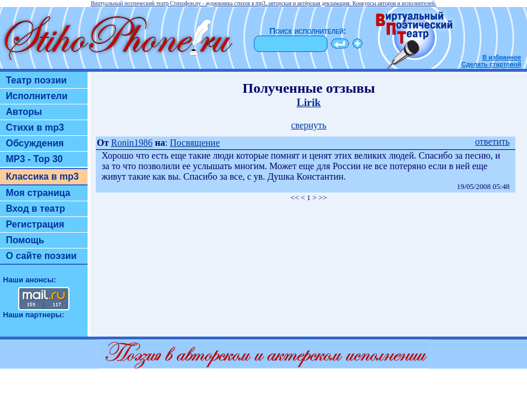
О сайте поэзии (41, 256)
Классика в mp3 (42, 176)
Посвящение (195, 143)
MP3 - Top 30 (34, 159)
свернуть (309, 125)
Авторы (24, 112)
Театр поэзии (36, 80)
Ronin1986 (132, 143)
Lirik (309, 102)
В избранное (502, 57)
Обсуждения (35, 143)
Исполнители (37, 96)
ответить (492, 141)
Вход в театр (36, 209)
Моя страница (38, 193)
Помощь (25, 240)
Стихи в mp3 (35, 127)
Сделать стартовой (491, 64)
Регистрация (35, 224)
